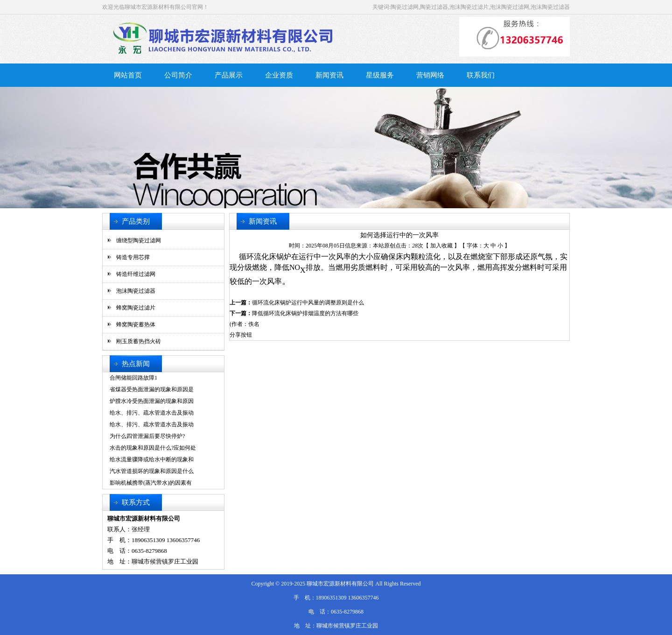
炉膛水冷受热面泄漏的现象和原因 (152, 401)
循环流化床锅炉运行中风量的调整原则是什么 (308, 303)
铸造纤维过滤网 (136, 274)
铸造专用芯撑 (133, 257)
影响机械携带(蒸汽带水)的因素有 (151, 483)
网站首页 (128, 75)
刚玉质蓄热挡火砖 (139, 341)
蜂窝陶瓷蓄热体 (136, 325)
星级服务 (380, 75)
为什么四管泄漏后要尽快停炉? (147, 436)
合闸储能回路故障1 (133, 378)
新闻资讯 (329, 75)
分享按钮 (241, 335)
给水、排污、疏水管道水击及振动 (152, 413)
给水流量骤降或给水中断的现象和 (152, 459)
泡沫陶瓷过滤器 (136, 291)
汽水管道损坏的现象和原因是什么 (152, 471)
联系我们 (481, 75)
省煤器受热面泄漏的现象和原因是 (152, 389)
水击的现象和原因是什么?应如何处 (153, 448)
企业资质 (279, 75)
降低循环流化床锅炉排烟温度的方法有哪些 (305, 313)
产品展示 (229, 75)
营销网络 (430, 75)
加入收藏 (441, 246)
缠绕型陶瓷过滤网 (139, 240)
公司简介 (178, 75)
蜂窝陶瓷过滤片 (136, 308)
